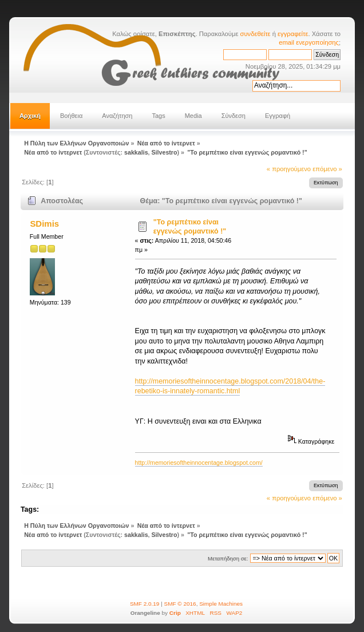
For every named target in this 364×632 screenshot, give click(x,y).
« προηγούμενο (289, 169)
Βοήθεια (71, 116)
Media (193, 116)
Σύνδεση (234, 116)
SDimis (44, 224)
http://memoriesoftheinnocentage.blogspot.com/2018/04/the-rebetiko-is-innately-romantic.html (230, 386)
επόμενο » (327, 169)
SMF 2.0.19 (145, 604)
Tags (158, 116)
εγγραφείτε (293, 34)
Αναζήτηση (117, 116)
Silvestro (165, 152)
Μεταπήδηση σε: (228, 558)
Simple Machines (221, 604)
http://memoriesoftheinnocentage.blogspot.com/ (199, 463)
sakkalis (136, 152)
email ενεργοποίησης (309, 42)
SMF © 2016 (180, 604)
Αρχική (30, 116)
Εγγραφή (278, 116)
